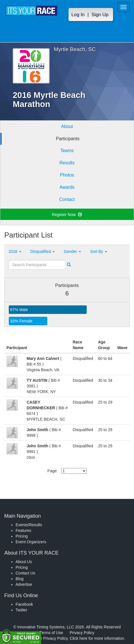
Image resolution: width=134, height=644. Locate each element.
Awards (67, 187)
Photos (67, 175)
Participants (68, 139)
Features (23, 530)
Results (67, 163)
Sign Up (100, 15)
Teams (67, 151)
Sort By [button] (99, 251)
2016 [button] (15, 251)
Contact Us (25, 573)
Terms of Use (51, 633)
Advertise (24, 584)
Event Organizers (31, 542)
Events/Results (29, 525)
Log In (78, 15)
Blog (20, 579)
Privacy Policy (82, 633)
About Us (24, 562)
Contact (67, 199)
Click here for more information (97, 638)
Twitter (21, 610)
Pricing (22, 536)
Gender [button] (72, 251)
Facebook (24, 604)
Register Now (67, 215)
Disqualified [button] (42, 251)
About (67, 126)
